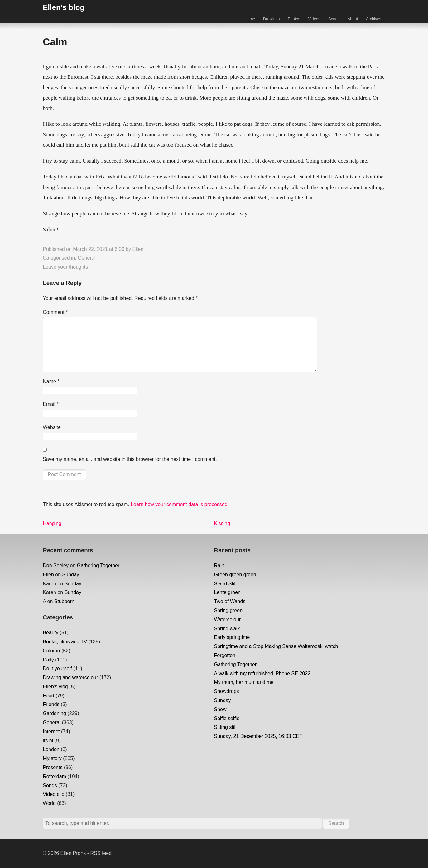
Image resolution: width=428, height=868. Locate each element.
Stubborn (64, 601)
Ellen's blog (64, 7)
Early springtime (232, 637)
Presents (53, 767)
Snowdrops (227, 691)
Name (51, 381)
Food (48, 696)
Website (52, 427)
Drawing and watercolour (70, 678)
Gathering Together (98, 566)
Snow (220, 709)
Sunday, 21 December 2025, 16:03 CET (258, 736)
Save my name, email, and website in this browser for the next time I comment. (130, 459)
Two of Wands (230, 601)
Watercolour (228, 619)
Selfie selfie (227, 718)
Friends (51, 704)
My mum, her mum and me (244, 682)
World (49, 803)
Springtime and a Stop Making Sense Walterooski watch (276, 646)
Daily (48, 660)
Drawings (271, 19)
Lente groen (227, 592)
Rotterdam (54, 776)
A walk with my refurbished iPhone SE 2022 (262, 673)
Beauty (50, 633)
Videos (314, 19)
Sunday (71, 575)
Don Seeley (56, 566)
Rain (219, 566)
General (87, 258)
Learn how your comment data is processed (179, 504)
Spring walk (227, 629)
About (353, 19)
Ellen (138, 249)
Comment (55, 312)
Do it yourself (57, 668)
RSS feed (101, 853)
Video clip (53, 794)
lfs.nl (48, 741)
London (51, 749)
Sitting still (225, 727)
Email (51, 404)
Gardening (54, 713)
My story (52, 758)
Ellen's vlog (55, 687)
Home (250, 19)
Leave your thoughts (65, 267)
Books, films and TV (65, 642)
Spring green (228, 610)
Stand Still (225, 584)
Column (51, 651)
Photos (294, 19)
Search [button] (336, 823)
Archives (374, 19)
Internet (51, 731)
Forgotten (225, 655)
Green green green (235, 575)
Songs (334, 19)
